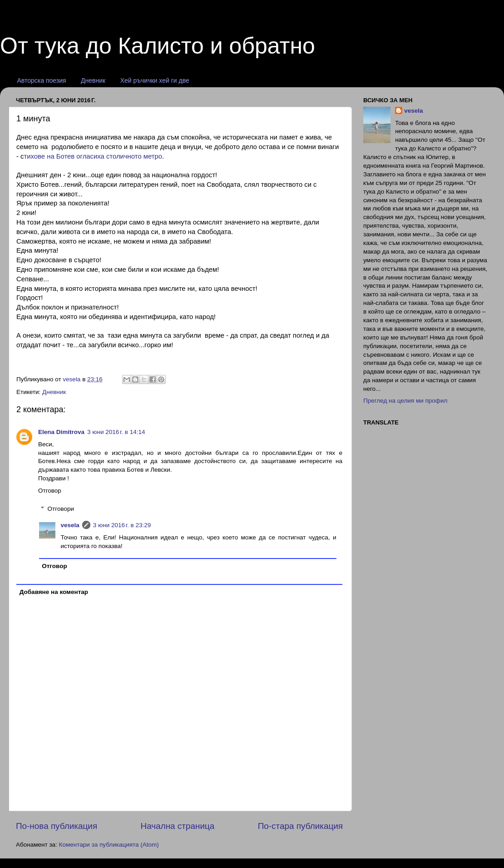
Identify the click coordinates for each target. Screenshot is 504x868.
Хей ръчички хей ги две (155, 80)
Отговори (61, 509)
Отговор (50, 491)
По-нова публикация (57, 826)
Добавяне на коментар (54, 592)
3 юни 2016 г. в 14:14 (116, 432)
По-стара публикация (300, 826)
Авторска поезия (42, 80)
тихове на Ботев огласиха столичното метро (93, 156)
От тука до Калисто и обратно (158, 46)
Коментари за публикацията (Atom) (109, 845)
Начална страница (178, 826)
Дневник (93, 80)
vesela (70, 525)
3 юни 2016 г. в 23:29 (122, 525)
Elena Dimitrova (61, 432)
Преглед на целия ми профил (405, 401)
